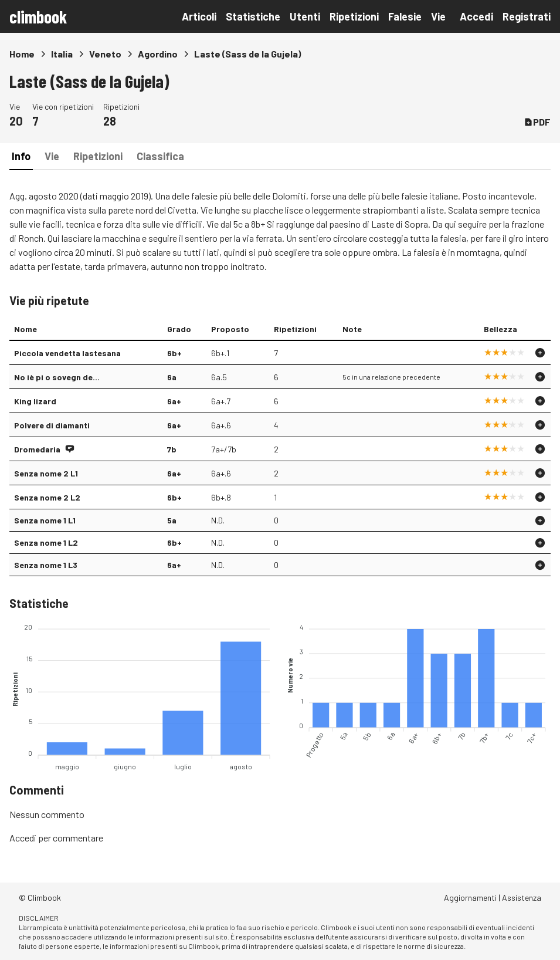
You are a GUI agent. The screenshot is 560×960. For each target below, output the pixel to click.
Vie (438, 16)
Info (21, 156)
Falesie (405, 16)
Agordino (158, 54)
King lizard (35, 401)
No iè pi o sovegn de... (57, 377)
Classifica (160, 156)
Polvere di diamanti (52, 425)
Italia (62, 54)
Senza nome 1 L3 (46, 565)
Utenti (305, 16)
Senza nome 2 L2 (47, 497)
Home (22, 54)
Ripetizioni (354, 16)
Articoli (199, 16)
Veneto (105, 54)
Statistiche (253, 16)
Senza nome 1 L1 (45, 520)
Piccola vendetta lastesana (67, 353)
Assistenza (522, 898)
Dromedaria (37, 449)
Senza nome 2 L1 (46, 473)
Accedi (476, 16)
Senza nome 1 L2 (46, 542)
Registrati (527, 16)
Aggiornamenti (470, 898)
